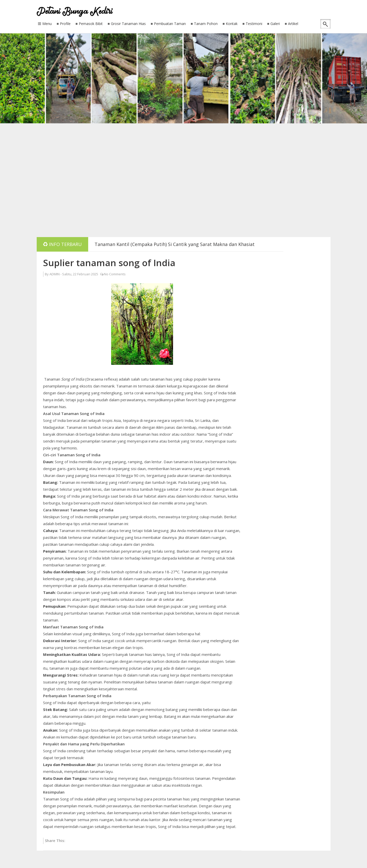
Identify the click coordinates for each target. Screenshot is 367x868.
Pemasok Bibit (91, 24)
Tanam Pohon (206, 24)
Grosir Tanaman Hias (128, 24)
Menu (47, 24)
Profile (65, 24)
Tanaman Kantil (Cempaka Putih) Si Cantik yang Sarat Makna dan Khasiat (175, 244)
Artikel (293, 24)
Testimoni (254, 24)
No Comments (115, 274)
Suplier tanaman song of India (109, 263)
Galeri (275, 24)
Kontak (232, 24)
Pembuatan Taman (170, 24)
